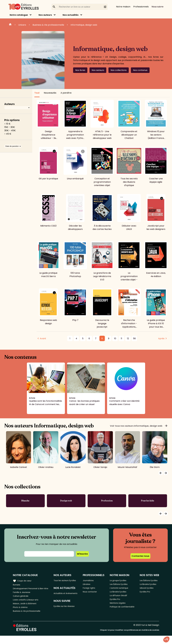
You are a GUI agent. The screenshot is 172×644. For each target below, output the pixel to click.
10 (115, 338)
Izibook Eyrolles (148, 600)
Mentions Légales (120, 607)
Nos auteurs (45, 15)
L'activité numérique (121, 589)
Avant (43, 338)
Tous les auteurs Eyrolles (64, 582)
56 (134, 338)
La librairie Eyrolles (120, 594)
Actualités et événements (62, 599)
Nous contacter (93, 594)
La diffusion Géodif (120, 598)
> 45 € (8, 134)
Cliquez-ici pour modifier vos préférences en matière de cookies (130, 638)
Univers (22, 25)
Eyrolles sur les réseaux (67, 614)
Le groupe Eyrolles (120, 580)
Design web (66, 501)
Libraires (89, 585)
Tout (37, 93)
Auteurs (9, 104)
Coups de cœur (23, 580)
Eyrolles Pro (117, 603)
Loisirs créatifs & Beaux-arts (28, 606)
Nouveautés (50, 93)
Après (161, 338)
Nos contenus (140, 70)
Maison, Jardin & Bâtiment (27, 610)
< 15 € (7, 124)
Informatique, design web (84, 25)
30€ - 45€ (10, 130)
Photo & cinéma (21, 615)
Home (10, 25)
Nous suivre (157, 7)
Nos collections (119, 70)
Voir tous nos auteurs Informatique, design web (139, 426)
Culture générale (22, 601)
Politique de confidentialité (118, 613)
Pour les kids (148, 501)
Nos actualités (71, 15)
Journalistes (91, 580)
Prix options (12, 120)
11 (121, 338)
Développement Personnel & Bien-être (28, 591)
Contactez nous (140, 556)
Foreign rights (92, 589)
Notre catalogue (19, 15)
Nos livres (80, 70)
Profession (107, 501)
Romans (17, 585)
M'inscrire (82, 554)
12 (128, 338)
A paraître (66, 93)
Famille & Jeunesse (23, 597)
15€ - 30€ (10, 127)
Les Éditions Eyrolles (121, 585)
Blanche (25, 501)
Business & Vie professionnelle (48, 25)
